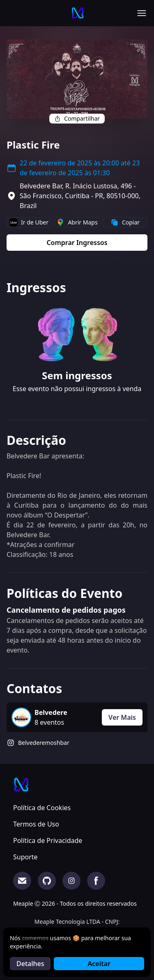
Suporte (25, 857)
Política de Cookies (42, 808)
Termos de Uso (36, 824)
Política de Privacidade (48, 840)
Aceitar (99, 964)
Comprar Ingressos (77, 243)
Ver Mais (122, 717)
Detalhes (30, 964)
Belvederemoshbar (44, 743)
